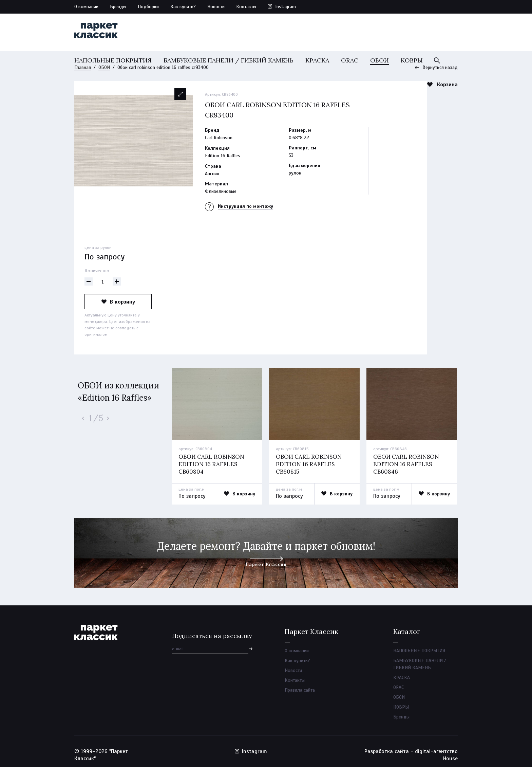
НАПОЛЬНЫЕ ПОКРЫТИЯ (113, 60)
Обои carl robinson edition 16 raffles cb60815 (309, 464)
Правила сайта (300, 690)
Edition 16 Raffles (223, 156)
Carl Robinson (219, 138)
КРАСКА (317, 60)
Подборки (148, 7)
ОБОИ (379, 60)
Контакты (246, 7)
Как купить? (183, 7)
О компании (86, 7)
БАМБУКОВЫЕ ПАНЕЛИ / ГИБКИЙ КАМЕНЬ (229, 60)
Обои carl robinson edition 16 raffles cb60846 (406, 464)
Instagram (286, 7)
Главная (83, 67)
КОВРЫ (412, 60)
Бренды (118, 7)
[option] (134, 141)
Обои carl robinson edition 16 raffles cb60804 (211, 464)
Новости (216, 7)
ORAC (350, 60)
